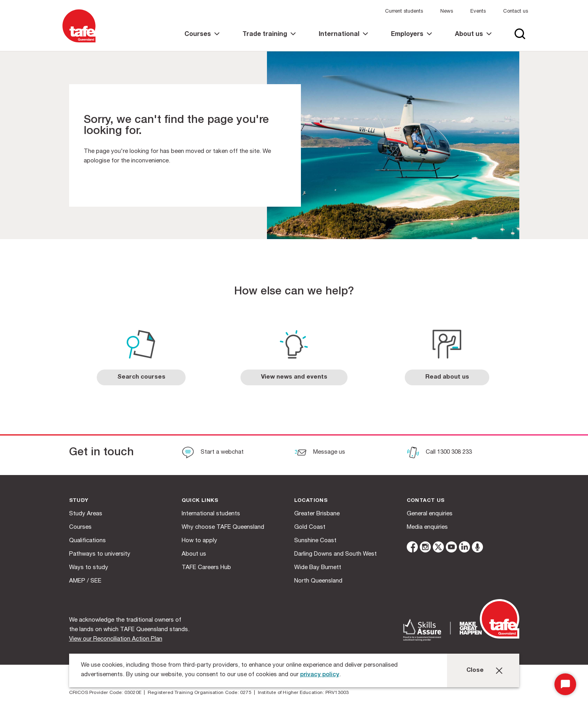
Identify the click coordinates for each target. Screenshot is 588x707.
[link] (202, 41)
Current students (404, 12)
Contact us (516, 12)
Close (475, 670)
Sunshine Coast (315, 541)
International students (211, 514)
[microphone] (477, 548)
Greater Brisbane (317, 514)
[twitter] (438, 548)
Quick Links (200, 501)
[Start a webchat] (213, 453)
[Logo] (79, 43)
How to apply (199, 541)
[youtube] (451, 548)
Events (478, 12)
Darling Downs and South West (335, 554)
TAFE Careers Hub (206, 568)
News (447, 12)
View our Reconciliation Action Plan (116, 639)
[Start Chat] (565, 684)
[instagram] (425, 548)
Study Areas (86, 514)
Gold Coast (310, 527)
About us (194, 554)
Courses (80, 527)
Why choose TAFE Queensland (223, 527)
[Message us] (320, 453)
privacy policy (320, 675)
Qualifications (87, 541)
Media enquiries (427, 527)
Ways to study (89, 568)
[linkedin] (464, 548)
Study (79, 501)
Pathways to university (100, 554)
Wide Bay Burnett (318, 568)
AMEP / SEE (85, 581)
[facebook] (412, 548)
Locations (311, 501)
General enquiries (430, 514)
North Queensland (318, 581)
